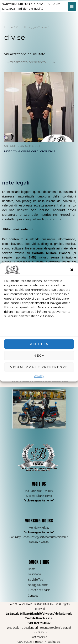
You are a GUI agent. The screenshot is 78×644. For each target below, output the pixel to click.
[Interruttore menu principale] (72, 6)
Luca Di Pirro (39, 632)
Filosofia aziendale (39, 590)
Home (9, 27)
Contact (33, 596)
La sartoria (34, 574)
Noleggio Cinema (38, 585)
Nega (39, 355)
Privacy (39, 376)
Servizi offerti (36, 580)
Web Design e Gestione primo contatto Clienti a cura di (39, 628)
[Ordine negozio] (30, 62)
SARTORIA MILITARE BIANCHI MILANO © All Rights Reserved (39, 614)
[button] (72, 270)
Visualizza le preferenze (39, 367)
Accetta (39, 344)
